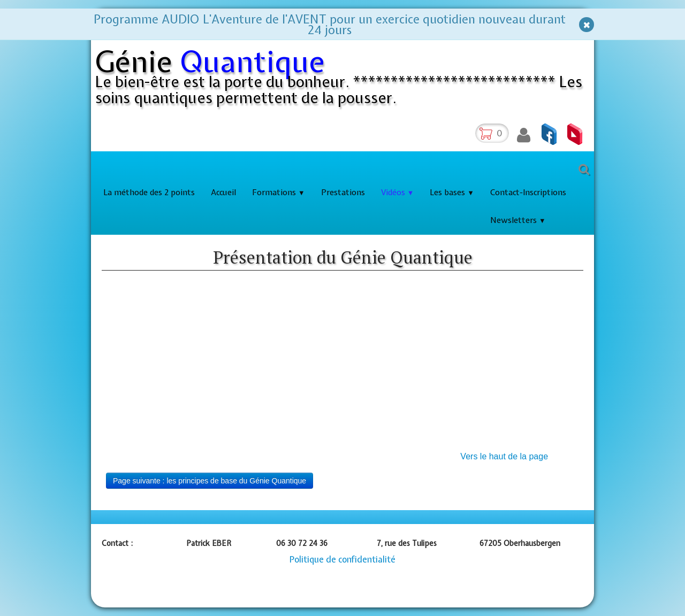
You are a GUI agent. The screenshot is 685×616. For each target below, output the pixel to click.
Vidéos (398, 192)
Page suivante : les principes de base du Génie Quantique (210, 481)
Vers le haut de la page (504, 456)
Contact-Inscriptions (528, 192)
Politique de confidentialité (342, 559)
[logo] (345, 80)
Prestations (343, 192)
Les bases (452, 192)
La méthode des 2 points (149, 192)
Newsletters (518, 220)
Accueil (223, 192)
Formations (279, 192)
